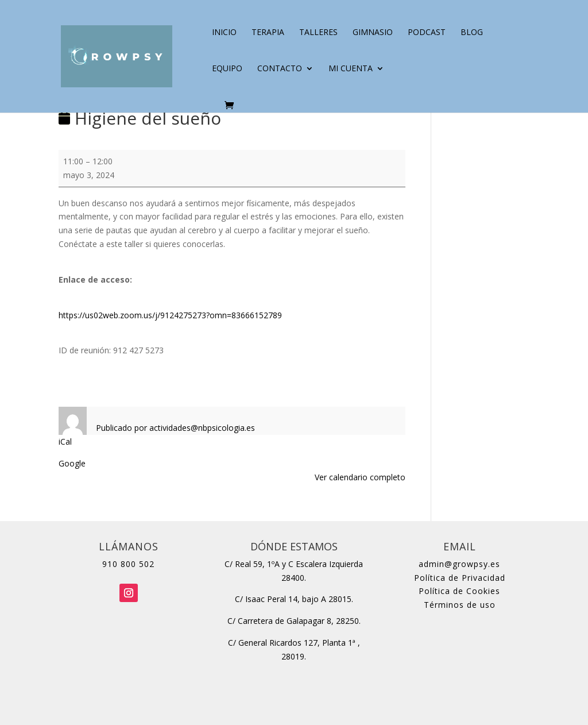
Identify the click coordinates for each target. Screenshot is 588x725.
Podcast (427, 33)
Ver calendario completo (360, 477)
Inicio (224, 33)
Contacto (280, 69)
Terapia (268, 33)
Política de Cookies (459, 591)
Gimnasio (373, 33)
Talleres (318, 33)
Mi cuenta (351, 69)
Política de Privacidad (460, 578)
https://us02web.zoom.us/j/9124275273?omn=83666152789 (170, 315)
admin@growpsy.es (459, 564)
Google (72, 463)
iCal (65, 441)
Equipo (227, 69)
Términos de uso (460, 605)
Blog (472, 33)
